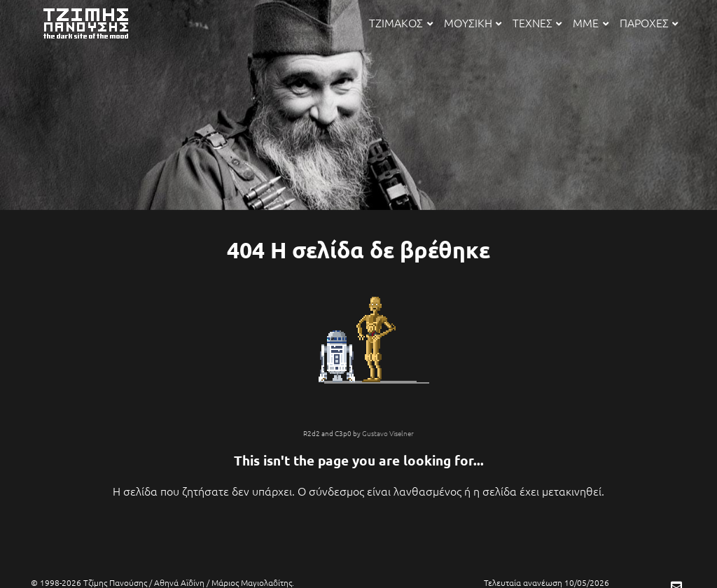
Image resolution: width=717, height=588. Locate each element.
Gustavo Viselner (388, 433)
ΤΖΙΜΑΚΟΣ (401, 22)
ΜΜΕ (590, 22)
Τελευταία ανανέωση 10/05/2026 (547, 582)
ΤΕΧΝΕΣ (537, 22)
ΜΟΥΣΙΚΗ (473, 22)
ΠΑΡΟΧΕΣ (649, 22)
